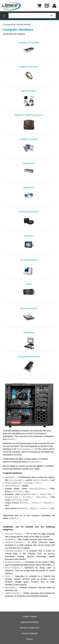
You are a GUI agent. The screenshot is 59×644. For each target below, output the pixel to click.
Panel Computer (12, 568)
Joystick (44, 508)
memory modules (40, 480)
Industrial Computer (14, 551)
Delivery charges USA (30, 628)
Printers (24, 503)
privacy (29, 639)
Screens (35, 503)
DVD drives (17, 491)
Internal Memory (12, 486)
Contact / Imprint (30, 616)
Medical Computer (13, 562)
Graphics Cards (29, 494)
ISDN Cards (41, 497)
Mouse (33, 508)
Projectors (47, 503)
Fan (38, 483)
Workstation (10, 587)
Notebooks (10, 539)
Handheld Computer (14, 542)
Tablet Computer (12, 593)
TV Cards (27, 497)
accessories (34, 462)
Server (8, 576)
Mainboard (10, 477)
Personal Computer (14, 534)
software (10, 439)
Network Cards (12, 497)
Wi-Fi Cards (17, 500)
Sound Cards (46, 494)
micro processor (24, 449)
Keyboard (22, 508)
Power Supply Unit (13, 483)
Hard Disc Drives (37, 489)
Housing (29, 483)
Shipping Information (29, 622)
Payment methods (30, 633)
